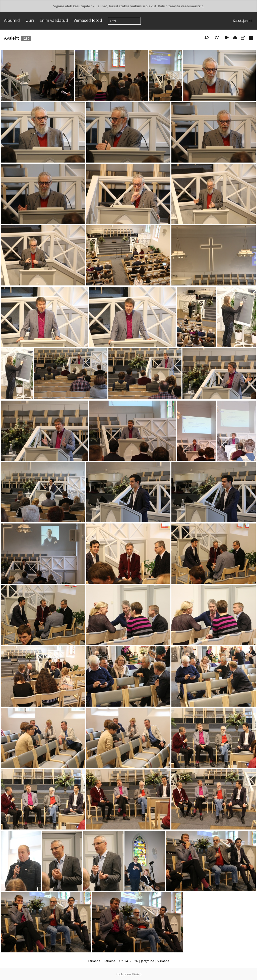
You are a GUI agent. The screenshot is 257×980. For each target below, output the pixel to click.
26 (136, 961)
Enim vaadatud (54, 20)
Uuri (30, 20)
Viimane (163, 961)
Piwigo (137, 974)
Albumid (12, 20)
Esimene (94, 961)
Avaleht (11, 38)
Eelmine (110, 961)
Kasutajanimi (243, 21)
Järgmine (148, 961)
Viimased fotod (88, 20)
